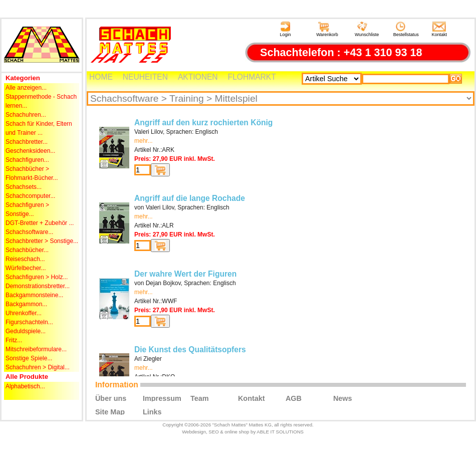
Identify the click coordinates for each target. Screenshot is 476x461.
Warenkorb (327, 29)
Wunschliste (367, 29)
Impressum (162, 398)
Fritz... (14, 340)
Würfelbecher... (26, 268)
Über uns (111, 398)
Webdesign (194, 432)
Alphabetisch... (25, 386)
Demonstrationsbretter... (38, 286)
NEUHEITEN (145, 77)
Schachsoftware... (29, 232)
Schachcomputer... (30, 196)
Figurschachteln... (29, 322)
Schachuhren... (26, 115)
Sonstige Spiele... (29, 358)
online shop (237, 432)
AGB (294, 398)
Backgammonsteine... (34, 295)
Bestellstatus (406, 29)
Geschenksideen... (30, 151)
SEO (213, 432)
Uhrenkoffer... (24, 313)
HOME (101, 77)
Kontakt (440, 29)
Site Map (110, 411)
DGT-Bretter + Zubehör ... (40, 223)
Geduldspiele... (26, 331)
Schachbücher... (27, 250)
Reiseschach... (25, 259)
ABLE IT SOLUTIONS (280, 432)
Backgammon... (26, 304)
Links (152, 411)
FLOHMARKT (252, 77)
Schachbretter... (27, 142)
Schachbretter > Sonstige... (42, 241)
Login (285, 29)
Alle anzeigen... (26, 88)
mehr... (144, 141)
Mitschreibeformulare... (36, 349)
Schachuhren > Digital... (38, 367)
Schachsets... (24, 187)
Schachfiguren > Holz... (37, 277)
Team (200, 398)
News (343, 398)
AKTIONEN (198, 77)
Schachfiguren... (27, 160)
